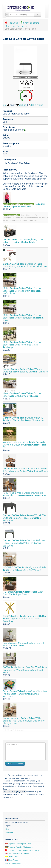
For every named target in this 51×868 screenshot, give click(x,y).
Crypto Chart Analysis (13, 863)
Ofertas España (12, 857)
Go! (37, 15)
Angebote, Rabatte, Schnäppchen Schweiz (22, 850)
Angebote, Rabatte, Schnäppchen (19, 847)
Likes (7, 829)
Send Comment (15, 764)
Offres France (12, 860)
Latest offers (10, 832)
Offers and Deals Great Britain (18, 854)
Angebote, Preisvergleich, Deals (18, 844)
